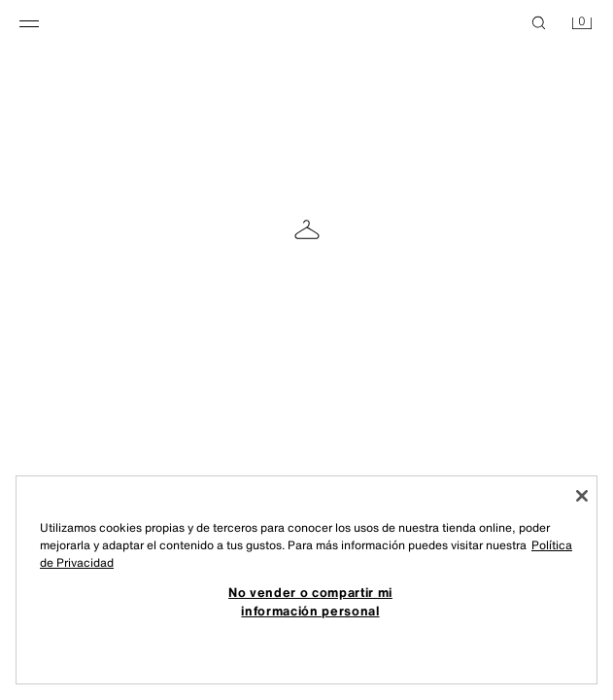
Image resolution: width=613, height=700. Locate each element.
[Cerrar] (582, 496)
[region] (306, 580)
